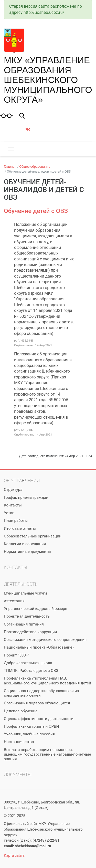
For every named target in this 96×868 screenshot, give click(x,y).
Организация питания (24, 624)
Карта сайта (14, 856)
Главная (10, 167)
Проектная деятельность (27, 616)
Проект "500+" (17, 655)
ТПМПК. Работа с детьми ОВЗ (31, 671)
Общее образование (35, 167)
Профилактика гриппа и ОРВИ (31, 726)
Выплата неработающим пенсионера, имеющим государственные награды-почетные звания (47, 754)
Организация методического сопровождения (45, 640)
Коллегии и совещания (25, 544)
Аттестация (14, 601)
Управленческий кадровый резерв (36, 609)
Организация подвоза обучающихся (37, 703)
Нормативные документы (28, 552)
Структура (13, 490)
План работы (16, 521)
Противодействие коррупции (30, 632)
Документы (18, 775)
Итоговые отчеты (20, 528)
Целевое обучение (21, 711)
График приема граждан (26, 497)
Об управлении (22, 481)
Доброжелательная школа (28, 663)
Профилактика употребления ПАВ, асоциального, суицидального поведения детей (47, 681)
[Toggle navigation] (11, 149)
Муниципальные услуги (25, 593)
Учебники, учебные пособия (29, 734)
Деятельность (21, 584)
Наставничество (19, 742)
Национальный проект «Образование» (39, 647)
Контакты (13, 505)
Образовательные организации (33, 536)
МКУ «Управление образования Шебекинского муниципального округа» (48, 80)
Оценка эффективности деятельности (39, 719)
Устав (9, 513)
